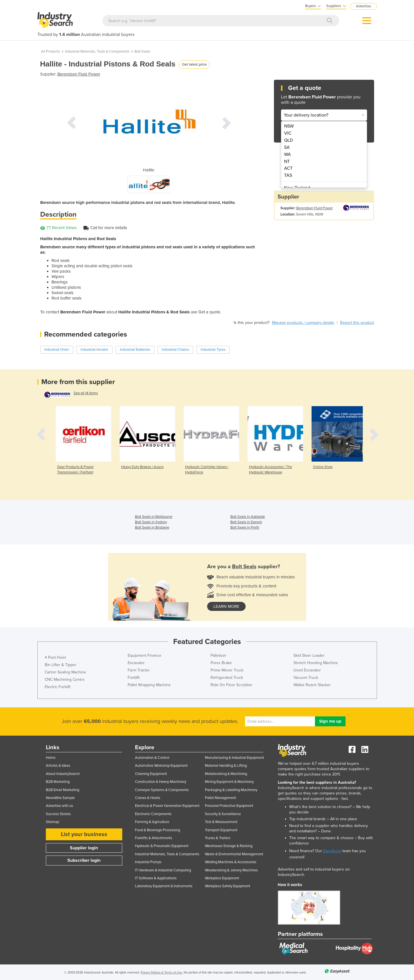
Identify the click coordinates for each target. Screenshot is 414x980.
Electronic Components (153, 814)
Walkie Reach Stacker (312, 685)
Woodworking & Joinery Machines (231, 870)
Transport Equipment (221, 830)
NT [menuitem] (287, 161)
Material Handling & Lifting (226, 766)
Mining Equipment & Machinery (229, 782)
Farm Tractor (139, 670)
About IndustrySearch (63, 774)
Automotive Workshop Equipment (161, 766)
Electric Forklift (58, 687)
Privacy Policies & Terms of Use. (162, 973)
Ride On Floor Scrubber (231, 685)
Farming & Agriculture (152, 822)
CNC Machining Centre (65, 679)
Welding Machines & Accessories (231, 862)
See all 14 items (86, 393)
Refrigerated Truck (227, 678)
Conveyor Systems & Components (162, 790)
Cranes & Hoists (148, 798)
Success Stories (58, 814)
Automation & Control (152, 758)
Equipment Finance (144, 655)
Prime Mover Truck (227, 670)
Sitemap (52, 822)
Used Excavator (307, 670)
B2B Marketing (58, 782)
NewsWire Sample (60, 798)
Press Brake (221, 663)
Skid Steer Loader (309, 655)
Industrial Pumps (148, 862)
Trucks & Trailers (218, 838)
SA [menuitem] (287, 147)
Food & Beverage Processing (157, 830)
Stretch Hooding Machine (316, 663)
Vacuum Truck (306, 678)
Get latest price (194, 64)
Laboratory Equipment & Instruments (164, 886)
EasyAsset (332, 851)
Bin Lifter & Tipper (61, 665)
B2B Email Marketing (63, 790)
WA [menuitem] (288, 154)
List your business (84, 834)
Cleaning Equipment (151, 774)
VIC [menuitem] (288, 133)
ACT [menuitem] (288, 168)
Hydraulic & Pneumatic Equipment (162, 846)
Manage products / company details (303, 323)
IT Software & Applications (156, 878)
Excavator (136, 663)
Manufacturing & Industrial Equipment (234, 758)
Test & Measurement (221, 822)
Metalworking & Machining (226, 774)
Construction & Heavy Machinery (161, 782)
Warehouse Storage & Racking (229, 846)
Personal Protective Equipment (229, 806)
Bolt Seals (142, 51)
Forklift (134, 678)
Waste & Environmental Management (234, 854)
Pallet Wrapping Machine (149, 685)
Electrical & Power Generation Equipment (167, 806)
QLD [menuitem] (288, 140)
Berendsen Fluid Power (79, 74)
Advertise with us (59, 806)
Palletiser (218, 655)
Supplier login (84, 848)
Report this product (357, 323)
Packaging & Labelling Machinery (231, 790)
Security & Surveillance (223, 814)
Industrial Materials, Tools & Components (97, 51)
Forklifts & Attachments (154, 838)
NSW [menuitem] (289, 126)
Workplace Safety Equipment (228, 886)
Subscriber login (84, 860)
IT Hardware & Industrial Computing (163, 870)
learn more (226, 606)
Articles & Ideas (58, 766)
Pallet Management (220, 798)
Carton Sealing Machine (65, 672)
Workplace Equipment (222, 878)
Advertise (363, 6)
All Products (51, 51)
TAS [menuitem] (288, 175)
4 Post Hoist (55, 657)
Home (51, 758)
